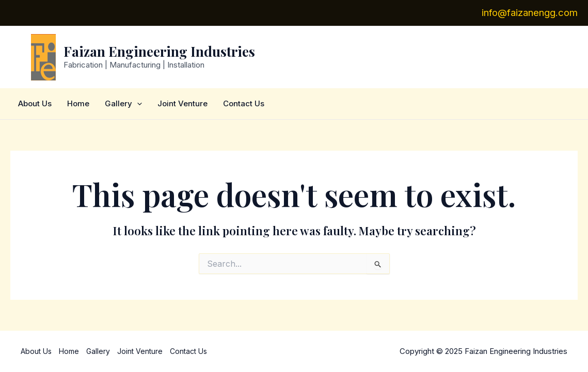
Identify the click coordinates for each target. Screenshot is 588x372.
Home (78, 103)
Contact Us (244, 103)
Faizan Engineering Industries (159, 51)
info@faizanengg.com (530, 13)
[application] (137, 104)
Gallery (123, 104)
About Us (35, 103)
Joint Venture (182, 103)
